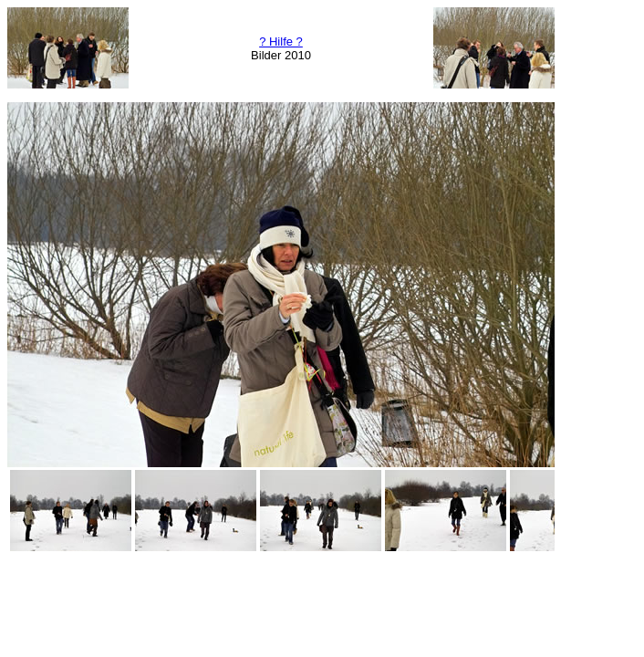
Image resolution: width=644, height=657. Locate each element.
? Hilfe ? (281, 42)
